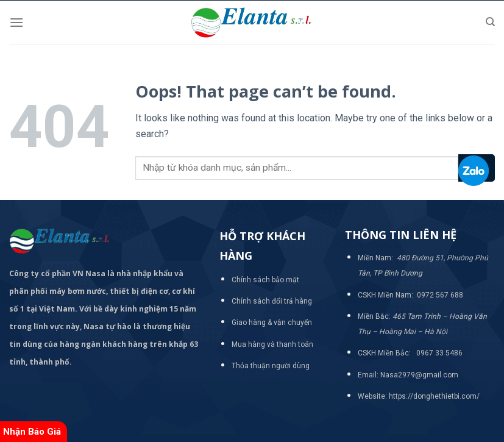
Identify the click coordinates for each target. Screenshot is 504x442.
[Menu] (16, 22)
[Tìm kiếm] (490, 22)
